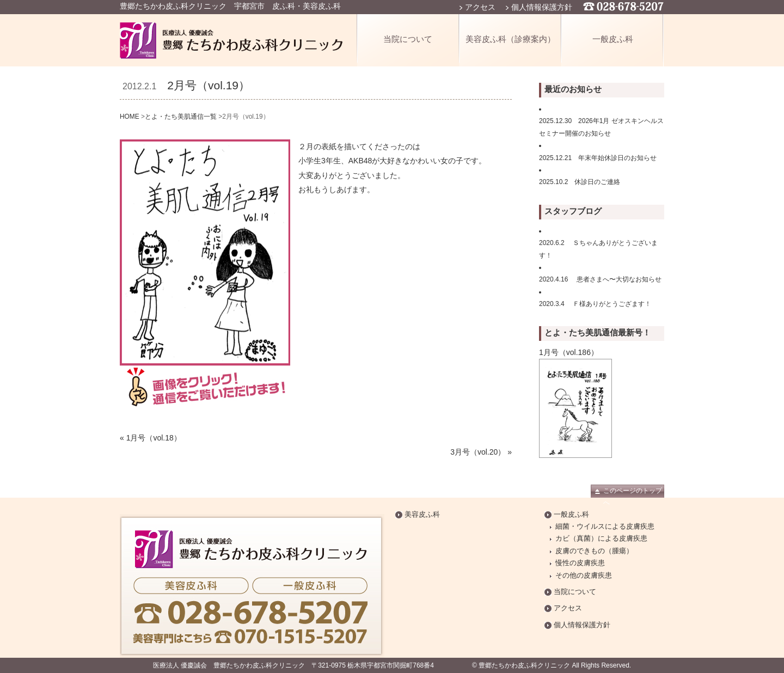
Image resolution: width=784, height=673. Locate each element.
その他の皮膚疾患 (584, 576)
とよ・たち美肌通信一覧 (181, 117)
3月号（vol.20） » (481, 452)
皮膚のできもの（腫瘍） (594, 551)
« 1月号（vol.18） (151, 438)
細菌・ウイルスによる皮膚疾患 (605, 527)
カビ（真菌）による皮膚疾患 (601, 539)
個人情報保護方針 (542, 7)
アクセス (480, 7)
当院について (408, 39)
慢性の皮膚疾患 (580, 563)
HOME (130, 117)
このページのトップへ (633, 492)
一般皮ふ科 (613, 39)
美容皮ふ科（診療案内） (510, 39)
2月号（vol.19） (209, 85)
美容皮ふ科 (422, 515)
